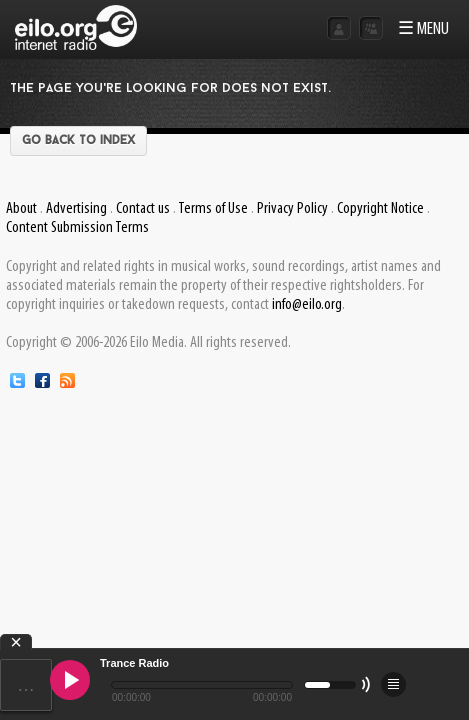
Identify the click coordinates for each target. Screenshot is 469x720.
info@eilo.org (307, 305)
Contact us (143, 209)
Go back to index (78, 141)
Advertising (76, 209)
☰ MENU (423, 29)
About (21, 209)
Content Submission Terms (77, 228)
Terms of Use (213, 209)
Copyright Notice (380, 209)
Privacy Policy (292, 209)
